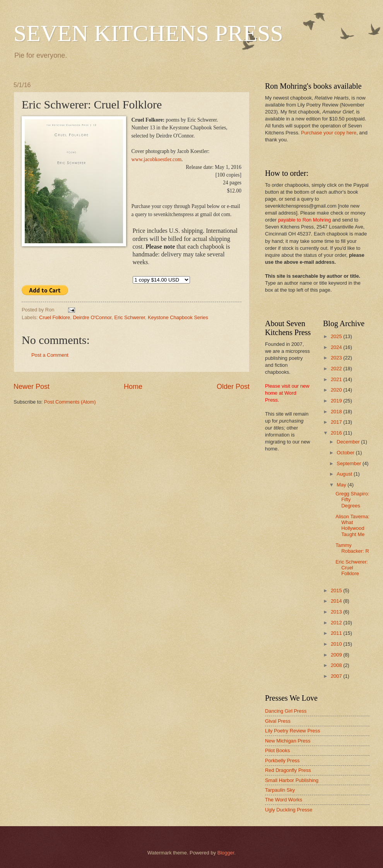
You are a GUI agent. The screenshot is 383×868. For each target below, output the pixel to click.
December (349, 442)
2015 (337, 590)
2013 (337, 612)
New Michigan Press (288, 741)
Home (133, 387)
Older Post (233, 387)
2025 (337, 336)
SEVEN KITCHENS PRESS (148, 33)
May (342, 485)
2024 (337, 347)
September (350, 463)
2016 (337, 433)
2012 (337, 623)
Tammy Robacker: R (352, 548)
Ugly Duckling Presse (289, 810)
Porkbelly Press (282, 761)
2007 (337, 676)
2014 (337, 601)
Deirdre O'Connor (92, 317)
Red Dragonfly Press (288, 770)
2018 (337, 412)
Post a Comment (50, 355)
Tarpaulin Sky (280, 790)
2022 (337, 369)
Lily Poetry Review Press (292, 731)
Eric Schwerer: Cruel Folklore (352, 568)
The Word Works (284, 800)
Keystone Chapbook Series (178, 317)
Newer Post (32, 387)
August (345, 474)
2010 (337, 644)
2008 (337, 665)
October (346, 453)
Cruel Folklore (55, 317)
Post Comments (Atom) (70, 402)
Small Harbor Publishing (292, 780)
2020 (337, 390)
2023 (337, 358)
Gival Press (278, 721)
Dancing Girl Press (286, 711)
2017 (337, 422)
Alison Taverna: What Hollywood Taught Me (352, 525)
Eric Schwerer (129, 317)
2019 (337, 401)
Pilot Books (277, 750)
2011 (337, 633)
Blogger (226, 853)
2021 (337, 379)
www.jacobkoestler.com (157, 159)
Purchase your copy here (329, 133)
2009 (337, 655)
